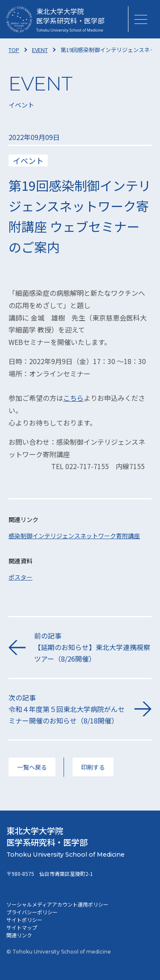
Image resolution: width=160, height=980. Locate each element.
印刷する (93, 767)
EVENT (40, 50)
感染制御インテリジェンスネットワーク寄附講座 (74, 536)
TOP (14, 50)
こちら (73, 398)
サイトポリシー (24, 920)
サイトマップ (22, 927)
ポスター (20, 577)
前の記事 (93, 648)
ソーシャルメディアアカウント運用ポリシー (57, 904)
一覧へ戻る (32, 767)
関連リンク (19, 935)
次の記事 (67, 710)
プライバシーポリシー (32, 912)
